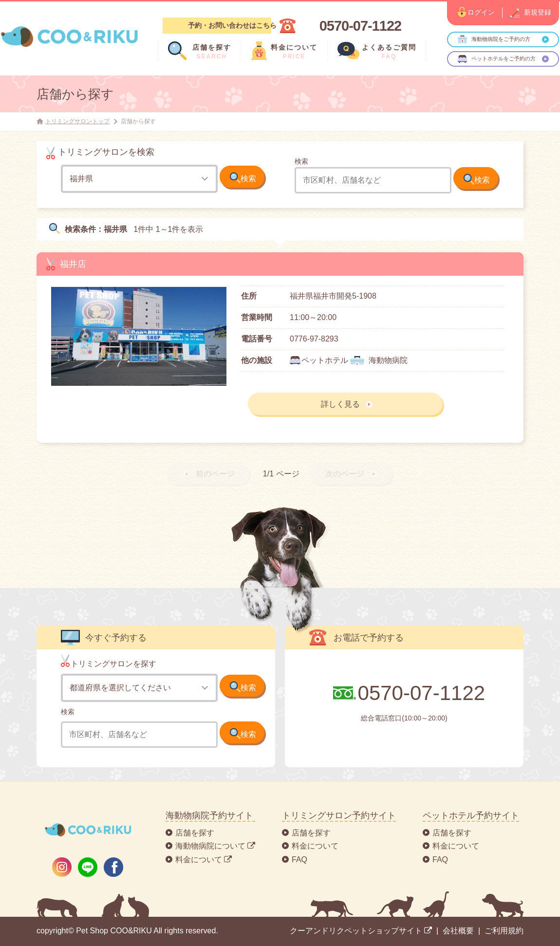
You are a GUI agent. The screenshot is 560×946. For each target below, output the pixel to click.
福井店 (73, 264)
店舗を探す (195, 833)
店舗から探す (75, 94)
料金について (315, 846)
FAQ (299, 860)
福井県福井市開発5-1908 (333, 296)
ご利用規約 (504, 931)
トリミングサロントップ (77, 121)
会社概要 (458, 931)
